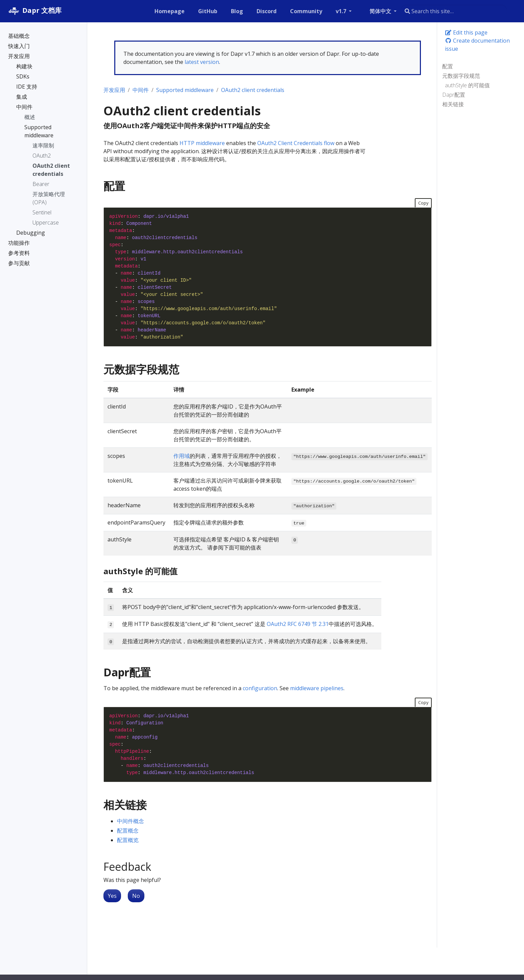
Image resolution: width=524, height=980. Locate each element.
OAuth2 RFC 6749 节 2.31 (298, 624)
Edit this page (466, 32)
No (136, 896)
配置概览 (128, 840)
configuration (260, 688)
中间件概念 (130, 821)
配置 (448, 66)
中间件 (141, 90)
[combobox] (454, 11)
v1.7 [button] (342, 11)
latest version (202, 62)
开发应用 (114, 90)
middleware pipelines (317, 688)
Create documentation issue (477, 45)
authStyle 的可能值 (467, 85)
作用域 (182, 456)
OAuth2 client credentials (253, 90)
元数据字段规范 (461, 76)
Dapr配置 (454, 95)
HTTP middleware (202, 143)
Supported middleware (185, 90)
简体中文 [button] (381, 11)
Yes (112, 896)
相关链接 (453, 104)
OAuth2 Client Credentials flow (296, 143)
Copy (423, 203)
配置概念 (128, 831)
